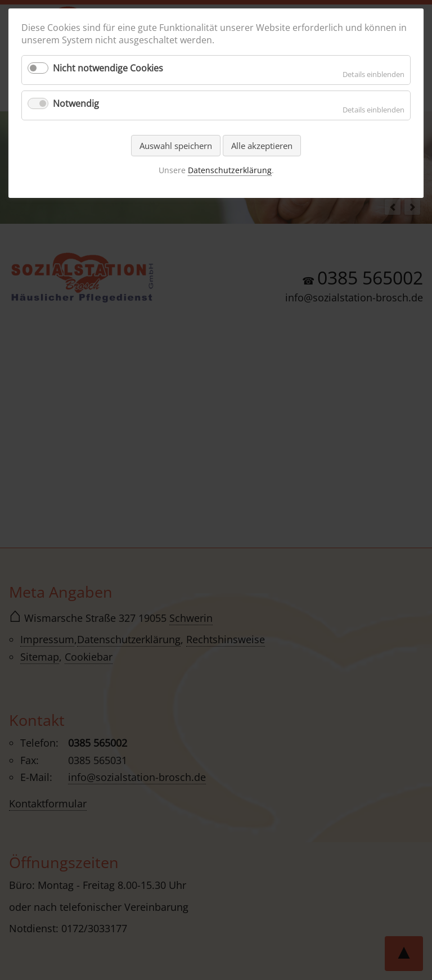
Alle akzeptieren (262, 146)
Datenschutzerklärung (230, 170)
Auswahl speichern (176, 146)
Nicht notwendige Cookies (108, 68)
